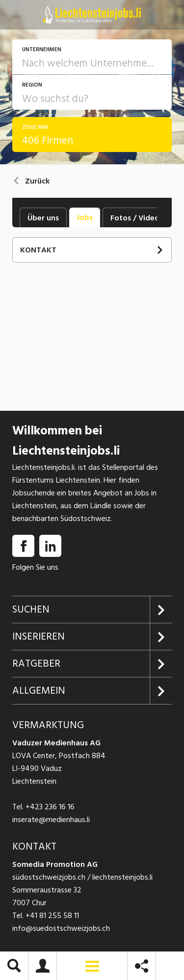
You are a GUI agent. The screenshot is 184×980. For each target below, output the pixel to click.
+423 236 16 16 (50, 807)
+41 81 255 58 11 (52, 916)
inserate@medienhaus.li (51, 820)
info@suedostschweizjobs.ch (61, 928)
